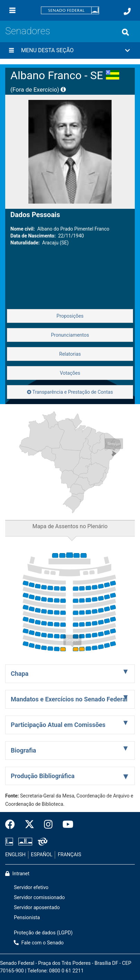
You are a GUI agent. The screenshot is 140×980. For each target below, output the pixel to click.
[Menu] (12, 10)
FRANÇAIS (70, 855)
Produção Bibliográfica (43, 776)
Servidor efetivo (31, 888)
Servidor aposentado (37, 908)
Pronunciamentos (70, 335)
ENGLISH (15, 855)
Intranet (17, 874)
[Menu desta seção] (11, 50)
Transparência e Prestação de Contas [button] (70, 392)
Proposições (70, 316)
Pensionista (27, 918)
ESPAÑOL (42, 855)
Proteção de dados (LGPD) (43, 933)
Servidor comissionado (39, 898)
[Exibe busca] (125, 32)
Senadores (28, 31)
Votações (70, 373)
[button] (70, 50)
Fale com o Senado (39, 943)
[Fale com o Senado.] (127, 11)
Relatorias (70, 354)
